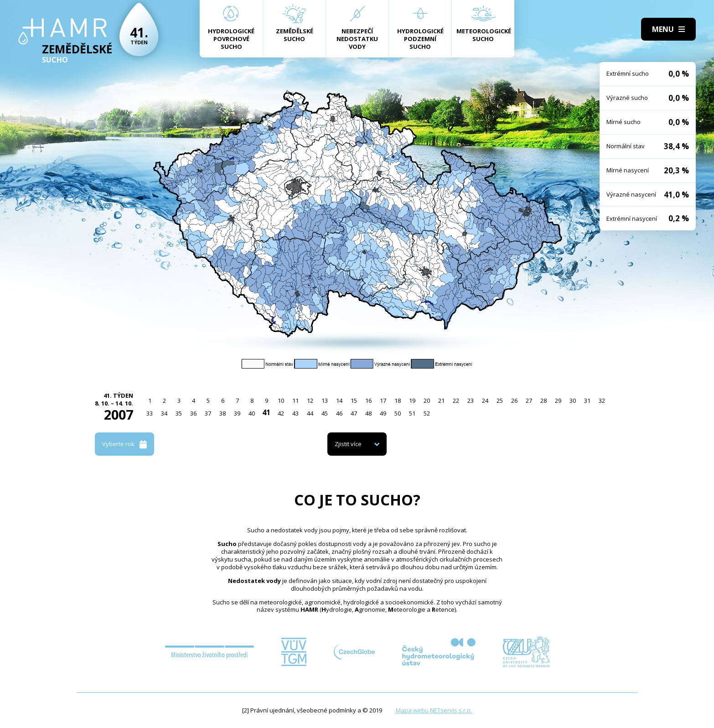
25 (500, 400)
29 (558, 400)
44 (310, 413)
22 (456, 400)
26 (514, 400)
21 (441, 400)
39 (237, 413)
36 (193, 413)
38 (222, 413)
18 (398, 400)
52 (427, 413)
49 (383, 413)
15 (354, 400)
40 (252, 413)
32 (602, 400)
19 (412, 400)
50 (398, 413)
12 (310, 400)
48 (368, 413)
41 (266, 412)
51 (412, 413)
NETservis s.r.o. (451, 710)
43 (295, 413)
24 (485, 400)
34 (164, 413)
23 (471, 400)
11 (295, 400)
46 (339, 413)
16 (368, 400)
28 (543, 400)
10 (281, 400)
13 (325, 400)
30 (573, 400)
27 (529, 400)
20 (427, 400)
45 (325, 413)
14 (339, 400)
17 (383, 400)
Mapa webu (412, 710)
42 (281, 413)
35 (179, 413)
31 (587, 400)
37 (208, 413)
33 (150, 413)
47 (354, 413)
